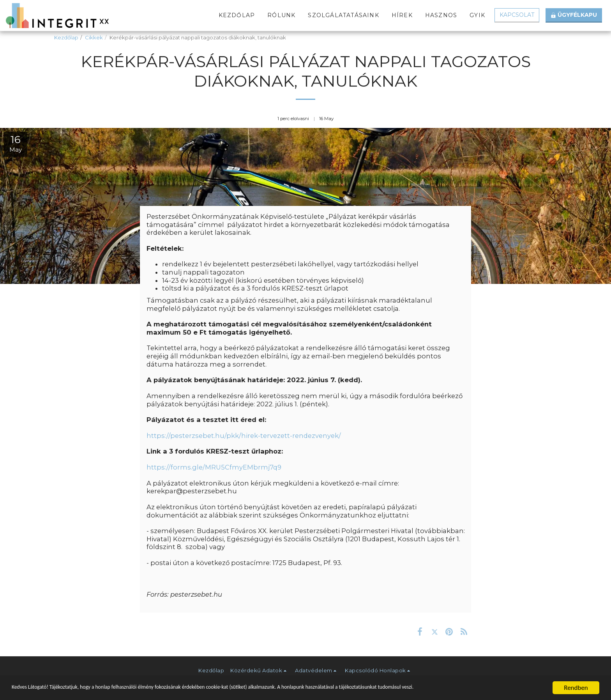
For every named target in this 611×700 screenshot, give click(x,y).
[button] (260, 671)
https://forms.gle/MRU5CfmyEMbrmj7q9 (214, 467)
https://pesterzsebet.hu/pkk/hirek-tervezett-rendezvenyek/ (244, 436)
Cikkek (94, 37)
